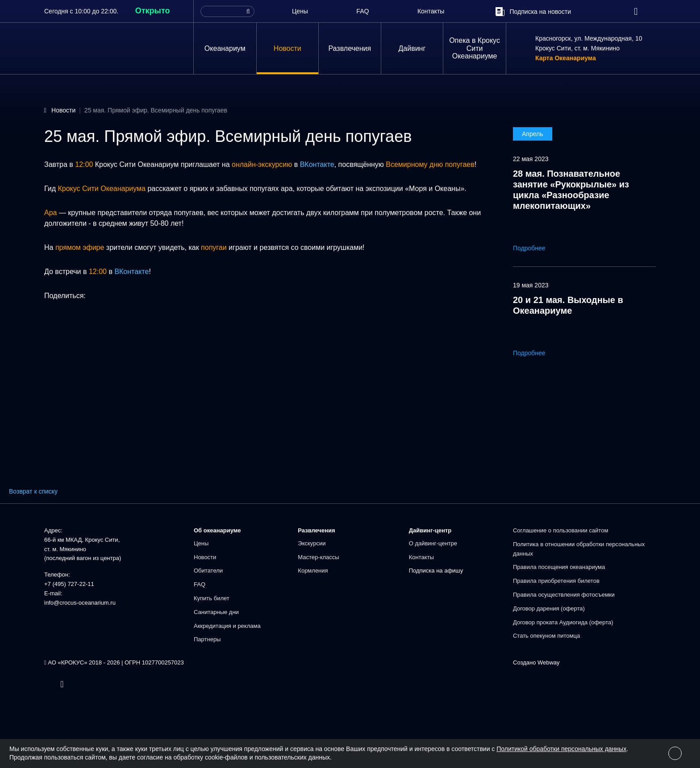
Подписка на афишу (436, 571)
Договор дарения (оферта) (549, 608)
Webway (549, 662)
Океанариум (225, 48)
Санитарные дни (216, 612)
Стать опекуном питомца (546, 636)
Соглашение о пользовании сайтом (560, 530)
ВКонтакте (317, 164)
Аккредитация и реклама (227, 626)
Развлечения (350, 48)
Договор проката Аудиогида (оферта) (563, 622)
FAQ (362, 11)
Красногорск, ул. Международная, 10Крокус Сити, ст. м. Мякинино (589, 43)
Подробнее (535, 248)
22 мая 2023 (531, 159)
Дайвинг (412, 48)
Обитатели (208, 571)
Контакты (431, 11)
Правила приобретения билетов (556, 581)
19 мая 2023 (531, 285)
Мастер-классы (318, 557)
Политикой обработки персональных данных (561, 749)
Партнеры (207, 639)
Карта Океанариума (566, 58)
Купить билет (212, 598)
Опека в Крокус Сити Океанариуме (475, 48)
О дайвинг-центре (433, 543)
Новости (287, 48)
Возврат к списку (33, 491)
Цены (300, 11)
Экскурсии (312, 543)
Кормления (313, 571)
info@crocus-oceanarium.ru (80, 603)
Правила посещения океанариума (559, 567)
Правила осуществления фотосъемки (564, 595)
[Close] (675, 753)
